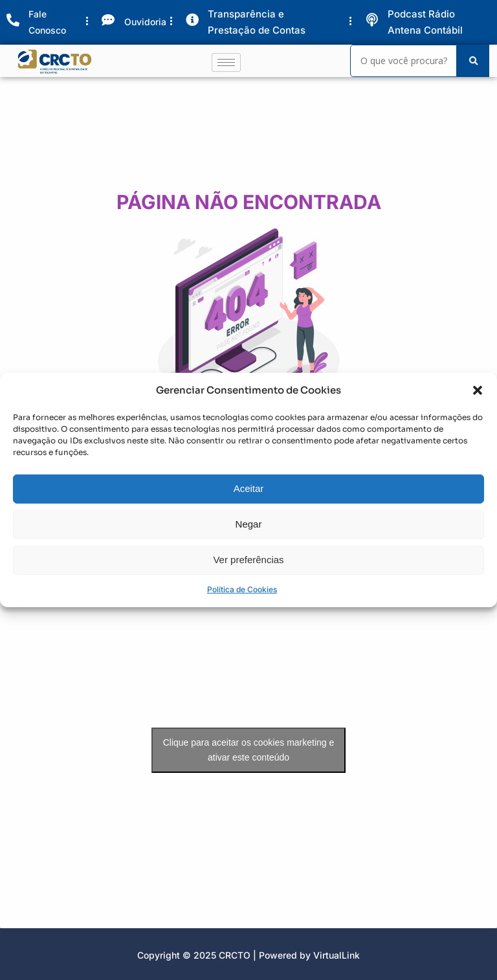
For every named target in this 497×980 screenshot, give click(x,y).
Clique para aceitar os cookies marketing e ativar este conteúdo (249, 750)
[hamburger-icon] (226, 62)
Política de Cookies (242, 593)
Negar (249, 527)
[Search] (403, 61)
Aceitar (249, 492)
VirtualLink (337, 955)
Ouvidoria (145, 22)
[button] (478, 394)
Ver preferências (248, 563)
